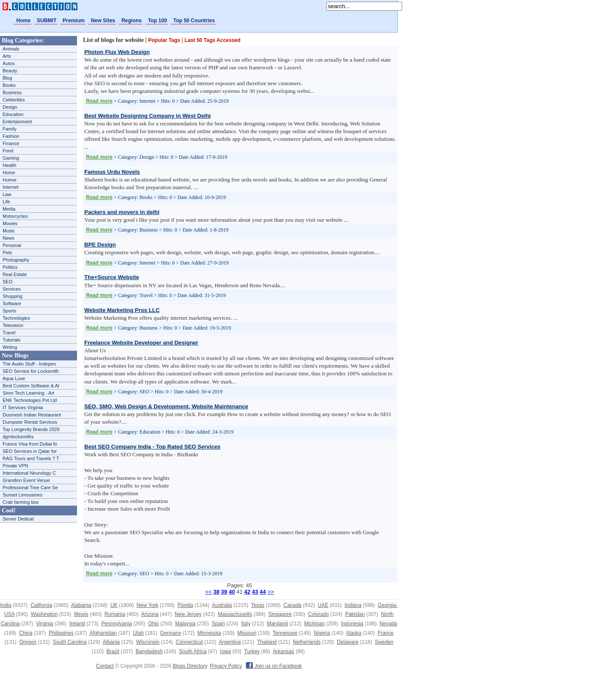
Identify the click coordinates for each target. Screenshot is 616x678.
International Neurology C (29, 473)
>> (271, 592)
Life (6, 202)
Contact (105, 666)
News (9, 238)
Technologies (16, 318)
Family (9, 129)
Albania (111, 642)
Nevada (388, 624)
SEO (7, 282)
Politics (10, 267)
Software (12, 303)
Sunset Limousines (22, 495)
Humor (10, 180)
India (6, 605)
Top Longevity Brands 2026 (31, 429)
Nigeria (322, 633)
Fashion (11, 136)
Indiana (353, 605)
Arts (7, 56)
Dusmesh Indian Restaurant (32, 415)
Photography (16, 260)
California (41, 605)
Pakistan (355, 614)
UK (114, 605)
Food (8, 151)
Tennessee (285, 633)
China (26, 633)
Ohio (153, 624)
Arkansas (284, 651)
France (386, 633)
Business (12, 92)
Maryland (277, 624)
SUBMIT (47, 21)
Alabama (81, 605)
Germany (170, 633)
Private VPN (15, 466)
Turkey (252, 651)
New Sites (103, 21)
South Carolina (70, 642)
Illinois (81, 614)
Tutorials (12, 340)
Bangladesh (149, 651)
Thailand (267, 642)
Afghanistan (103, 633)
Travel (9, 333)
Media (9, 209)
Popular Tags (164, 40)
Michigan (314, 624)
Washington (44, 614)
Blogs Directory (190, 666)
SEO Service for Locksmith (31, 371)
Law (7, 194)
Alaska (354, 633)
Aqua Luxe (14, 378)
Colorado (318, 614)
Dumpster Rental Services (30, 422)
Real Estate (15, 274)
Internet (10, 187)
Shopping (13, 296)
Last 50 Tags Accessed (212, 40)
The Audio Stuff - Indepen (29, 364)
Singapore (280, 614)
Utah (138, 633)
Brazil (113, 651)
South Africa (193, 651)
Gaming (11, 158)
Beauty (10, 71)
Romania (115, 614)
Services (12, 289)
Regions (132, 21)
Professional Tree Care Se (30, 488)
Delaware (348, 642)
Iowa (225, 651)
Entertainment (17, 122)
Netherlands (307, 642)
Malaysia (185, 624)
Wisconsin (148, 642)
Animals (11, 49)
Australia (222, 605)
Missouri (247, 633)
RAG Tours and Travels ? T (31, 458)
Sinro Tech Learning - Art (28, 393)
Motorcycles (15, 216)
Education (13, 114)
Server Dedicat (18, 519)
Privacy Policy (226, 666)
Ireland (77, 624)
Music (9, 231)
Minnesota (209, 633)
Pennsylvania (117, 624)
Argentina (230, 642)
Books (9, 85)
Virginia (44, 624)
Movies (10, 223)
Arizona (150, 614)
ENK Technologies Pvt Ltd (30, 400)
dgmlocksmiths (18, 437)
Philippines (61, 633)
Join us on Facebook (274, 666)
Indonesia (352, 624)
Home (23, 21)
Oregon (28, 642)
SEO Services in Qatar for (30, 451)
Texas (258, 605)
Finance (11, 143)
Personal (12, 245)
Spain (218, 624)
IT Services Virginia (23, 407)
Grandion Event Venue (26, 480)
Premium (74, 21)
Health (9, 165)
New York (147, 605)
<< (209, 592)
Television (13, 325)
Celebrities (14, 100)
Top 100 (157, 21)
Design (10, 107)
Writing (10, 347)
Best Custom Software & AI (31, 386)
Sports (9, 311)
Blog (7, 78)
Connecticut (189, 642)
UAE (323, 605)
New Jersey (188, 614)
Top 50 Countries (194, 21)
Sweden (384, 642)
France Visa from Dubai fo (30, 444)
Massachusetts (235, 614)
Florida (185, 605)
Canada (293, 605)
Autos (9, 63)
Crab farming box (21, 502)
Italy (246, 624)
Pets (7, 253)
